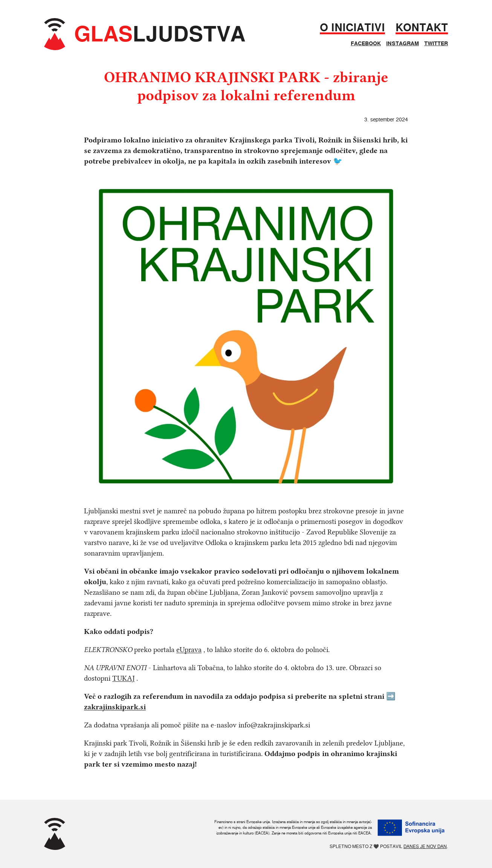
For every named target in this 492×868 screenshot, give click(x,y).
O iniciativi (352, 28)
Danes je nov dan (425, 846)
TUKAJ (123, 678)
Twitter (436, 43)
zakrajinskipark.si (115, 707)
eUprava (189, 650)
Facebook (366, 43)
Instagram (403, 43)
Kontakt (422, 28)
